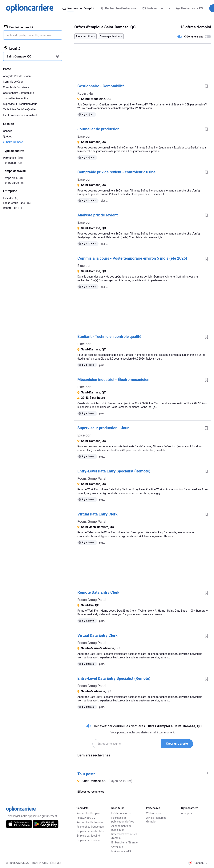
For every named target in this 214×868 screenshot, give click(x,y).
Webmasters (154, 813)
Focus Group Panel (92, 478)
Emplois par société (88, 840)
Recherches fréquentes (90, 827)
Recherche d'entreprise (90, 822)
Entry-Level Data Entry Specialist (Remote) (114, 471)
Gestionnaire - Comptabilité (101, 86)
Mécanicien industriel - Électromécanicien (113, 380)
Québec (8, 136)
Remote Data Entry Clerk (98, 592)
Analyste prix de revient (97, 215)
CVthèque (117, 847)
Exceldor (84, 136)
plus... (104, 201)
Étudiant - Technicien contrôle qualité (109, 337)
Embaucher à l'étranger (125, 842)
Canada (8, 131)
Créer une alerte (177, 744)
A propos (186, 813)
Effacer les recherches (91, 792)
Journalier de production (98, 129)
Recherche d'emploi (88, 813)
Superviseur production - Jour (103, 428)
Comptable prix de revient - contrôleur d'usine (116, 172)
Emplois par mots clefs (90, 831)
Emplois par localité (88, 836)
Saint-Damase (15, 142)
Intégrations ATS (121, 851)
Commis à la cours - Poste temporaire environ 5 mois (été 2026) (132, 258)
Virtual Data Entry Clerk (97, 514)
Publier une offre (121, 813)
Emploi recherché (18, 27)
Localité (12, 48)
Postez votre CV (190, 8)
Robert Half (86, 93)
